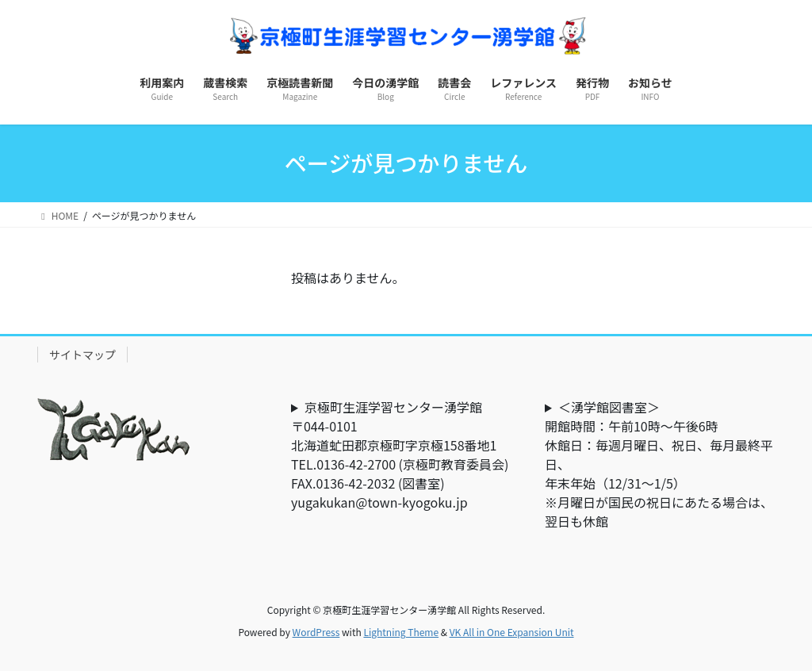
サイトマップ (82, 355)
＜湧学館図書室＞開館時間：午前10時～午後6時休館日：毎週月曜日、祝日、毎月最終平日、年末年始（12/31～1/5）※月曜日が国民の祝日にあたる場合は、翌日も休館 (659, 464)
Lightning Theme (401, 632)
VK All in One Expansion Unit (512, 632)
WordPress (316, 632)
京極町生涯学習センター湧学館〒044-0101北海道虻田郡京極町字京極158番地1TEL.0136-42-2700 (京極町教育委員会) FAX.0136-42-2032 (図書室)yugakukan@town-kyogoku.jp (406, 454)
